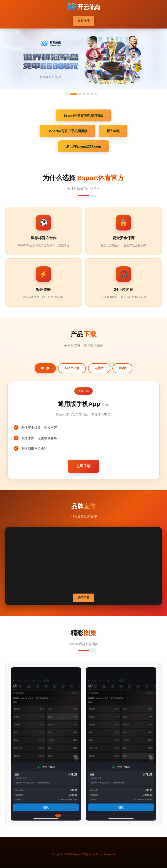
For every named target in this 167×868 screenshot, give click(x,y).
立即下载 (83, 466)
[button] (58, 816)
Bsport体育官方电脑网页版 (83, 115)
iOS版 (45, 368)
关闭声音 (83, 598)
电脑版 (99, 368)
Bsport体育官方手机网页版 (67, 131)
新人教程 (113, 131)
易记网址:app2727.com (83, 146)
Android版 (72, 368)
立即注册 (83, 21)
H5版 (122, 368)
